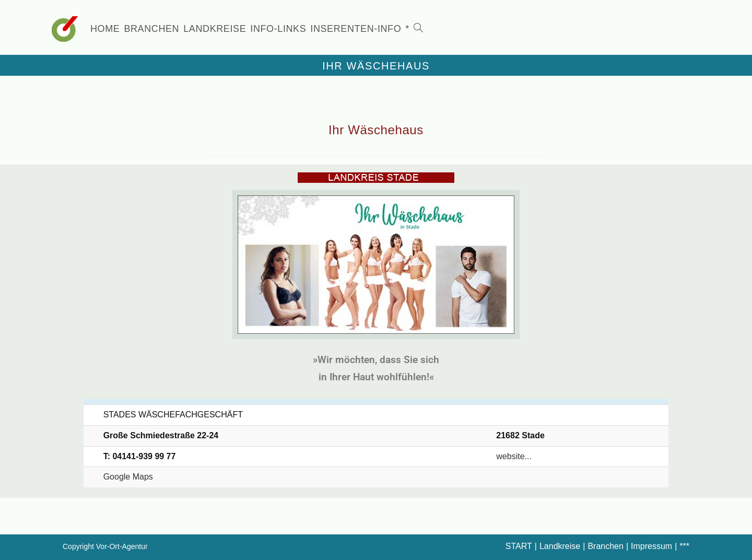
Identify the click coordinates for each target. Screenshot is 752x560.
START (519, 546)
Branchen (606, 546)
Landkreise (560, 546)
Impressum (651, 546)
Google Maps (128, 477)
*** (684, 546)
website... (514, 456)
